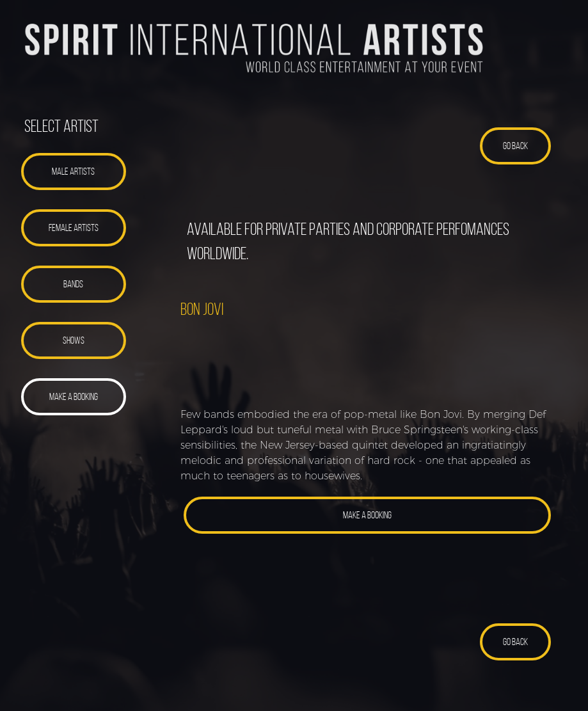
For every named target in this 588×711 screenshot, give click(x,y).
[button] (74, 172)
